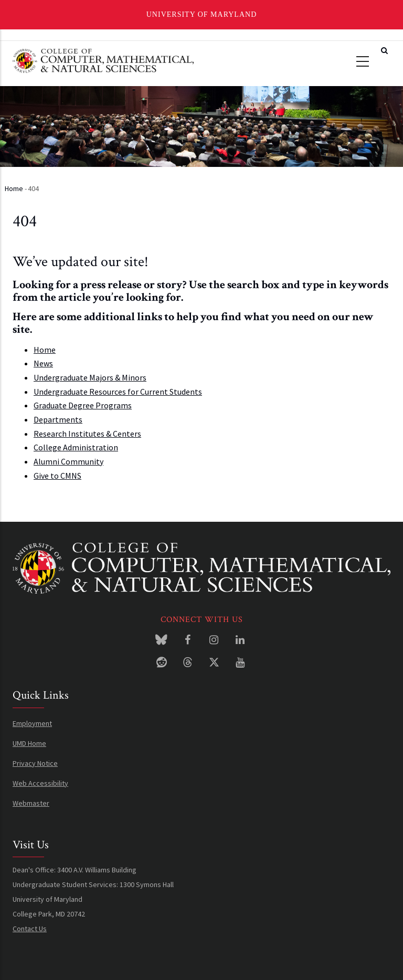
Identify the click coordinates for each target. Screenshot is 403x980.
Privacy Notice (35, 763)
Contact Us (30, 929)
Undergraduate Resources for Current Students (118, 392)
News (43, 363)
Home (14, 188)
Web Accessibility (40, 783)
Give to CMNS (57, 476)
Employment (32, 723)
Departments (58, 419)
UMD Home (29, 743)
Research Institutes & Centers (87, 434)
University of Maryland (202, 14)
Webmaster (31, 803)
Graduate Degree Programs (83, 405)
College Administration (76, 447)
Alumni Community (68, 461)
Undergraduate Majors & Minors (90, 377)
